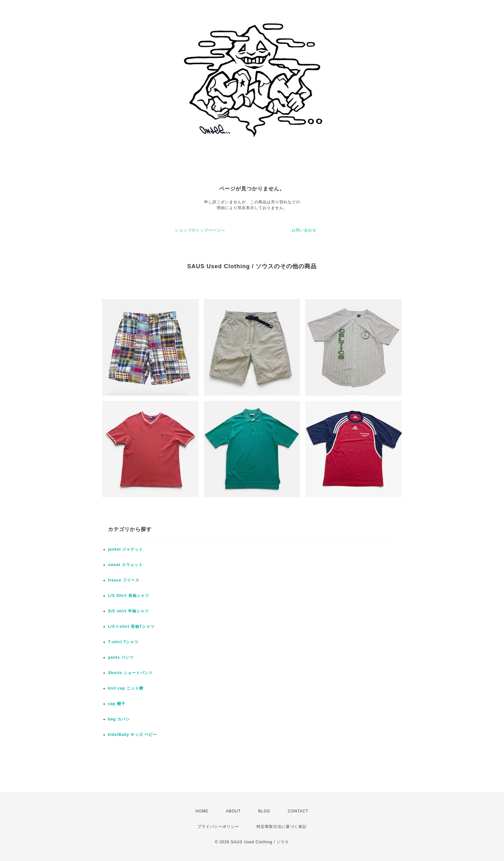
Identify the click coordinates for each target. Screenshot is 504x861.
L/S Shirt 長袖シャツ (129, 596)
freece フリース (124, 580)
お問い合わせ (304, 230)
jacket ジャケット (126, 549)
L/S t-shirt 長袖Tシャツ (131, 627)
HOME (202, 811)
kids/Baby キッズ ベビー (132, 735)
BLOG (264, 811)
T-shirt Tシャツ (123, 642)
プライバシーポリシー (218, 827)
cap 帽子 (117, 704)
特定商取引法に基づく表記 (282, 827)
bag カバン (119, 719)
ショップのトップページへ (200, 230)
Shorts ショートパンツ (130, 673)
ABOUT (233, 811)
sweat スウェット (125, 565)
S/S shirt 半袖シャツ (128, 611)
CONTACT (298, 811)
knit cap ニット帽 (126, 688)
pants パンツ (121, 657)
